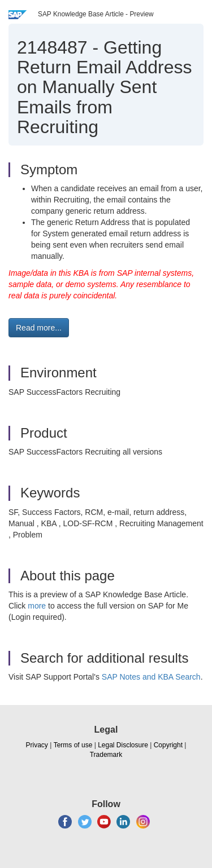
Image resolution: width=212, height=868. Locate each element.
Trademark (106, 755)
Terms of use (73, 745)
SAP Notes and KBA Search (151, 677)
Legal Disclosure (123, 745)
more (37, 606)
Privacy (37, 745)
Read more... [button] (39, 328)
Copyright (168, 745)
